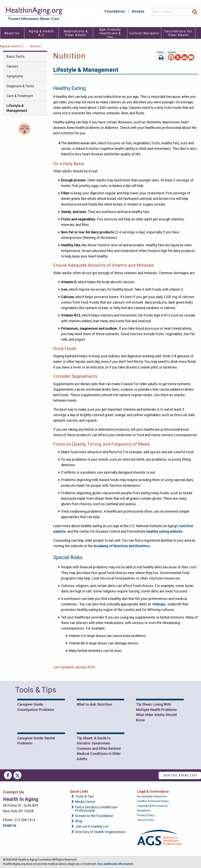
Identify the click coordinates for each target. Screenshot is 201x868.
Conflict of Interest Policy (153, 801)
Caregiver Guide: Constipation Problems (36, 707)
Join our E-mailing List (92, 827)
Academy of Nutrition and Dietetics (122, 546)
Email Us (10, 825)
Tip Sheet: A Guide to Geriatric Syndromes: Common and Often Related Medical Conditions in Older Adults (99, 749)
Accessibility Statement (152, 796)
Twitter (17, 775)
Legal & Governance (153, 792)
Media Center (85, 802)
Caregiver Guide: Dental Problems (36, 741)
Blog (79, 821)
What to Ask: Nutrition (94, 704)
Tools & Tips (85, 797)
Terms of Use (145, 820)
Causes (12, 66)
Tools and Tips (25, 128)
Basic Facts (16, 56)
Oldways (159, 604)
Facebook (8, 775)
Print (160, 56)
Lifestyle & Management (17, 108)
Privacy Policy (146, 815)
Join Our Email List (180, 775)
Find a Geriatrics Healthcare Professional (96, 809)
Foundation (115, 12)
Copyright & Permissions (152, 806)
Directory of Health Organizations (100, 832)
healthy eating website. (165, 531)
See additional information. (116, 864)
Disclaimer (144, 811)
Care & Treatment (20, 96)
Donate (138, 12)
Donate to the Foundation (94, 816)
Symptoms (15, 76)
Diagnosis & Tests (20, 86)
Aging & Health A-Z (12, 46)
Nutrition (36, 46)
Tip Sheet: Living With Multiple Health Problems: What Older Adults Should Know (157, 712)
